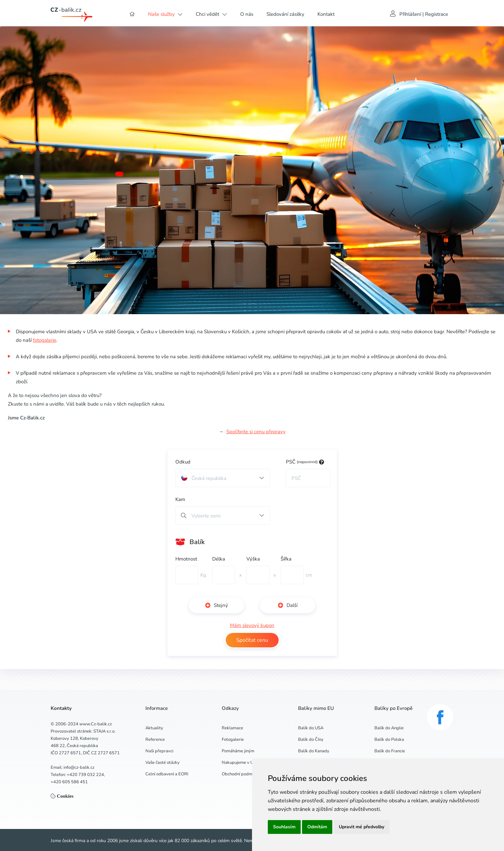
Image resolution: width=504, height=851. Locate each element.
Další (288, 605)
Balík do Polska (389, 739)
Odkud (183, 462)
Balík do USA (311, 728)
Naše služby (161, 14)
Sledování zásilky (285, 14)
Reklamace (232, 728)
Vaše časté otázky (163, 763)
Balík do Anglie (389, 728)
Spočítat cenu (252, 640)
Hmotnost (186, 559)
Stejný (217, 605)
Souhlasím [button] (284, 827)
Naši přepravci (159, 751)
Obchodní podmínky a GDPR (249, 774)
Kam (180, 499)
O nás (247, 14)
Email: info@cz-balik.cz (73, 767)
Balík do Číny (311, 739)
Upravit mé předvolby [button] (362, 827)
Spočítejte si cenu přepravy (256, 432)
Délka (219, 559)
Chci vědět (207, 14)
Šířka (286, 559)
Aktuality (154, 728)
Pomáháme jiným (238, 751)
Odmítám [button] (317, 827)
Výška (253, 559)
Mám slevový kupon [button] (252, 625)
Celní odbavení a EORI (167, 774)
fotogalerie (45, 340)
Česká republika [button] (204, 478)
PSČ (305, 462)
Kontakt (326, 14)
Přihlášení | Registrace (424, 14)
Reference (155, 739)
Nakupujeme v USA (240, 763)
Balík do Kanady (314, 751)
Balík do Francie (390, 751)
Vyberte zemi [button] (206, 516)
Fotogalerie (233, 739)
